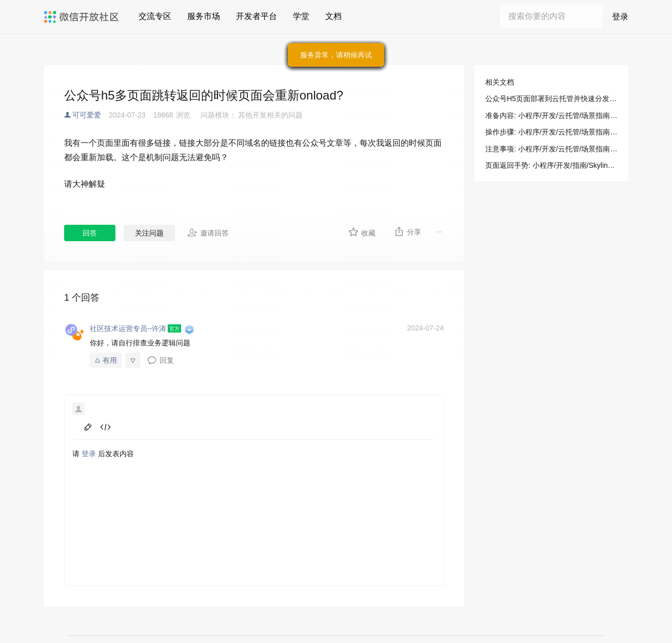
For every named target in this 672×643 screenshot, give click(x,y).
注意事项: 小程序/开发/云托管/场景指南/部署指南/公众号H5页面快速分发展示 (551, 149)
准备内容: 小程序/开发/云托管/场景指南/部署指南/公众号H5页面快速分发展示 (551, 115)
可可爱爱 (87, 115)
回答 (90, 233)
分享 (408, 231)
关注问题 (149, 233)
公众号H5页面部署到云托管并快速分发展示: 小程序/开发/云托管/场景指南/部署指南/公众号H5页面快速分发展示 (551, 99)
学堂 (301, 16)
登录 (620, 17)
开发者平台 (256, 16)
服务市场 (204, 16)
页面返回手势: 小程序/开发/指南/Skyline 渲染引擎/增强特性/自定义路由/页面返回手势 (551, 165)
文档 (333, 16)
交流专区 (155, 16)
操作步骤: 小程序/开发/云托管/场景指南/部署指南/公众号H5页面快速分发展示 (551, 132)
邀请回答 (208, 232)
